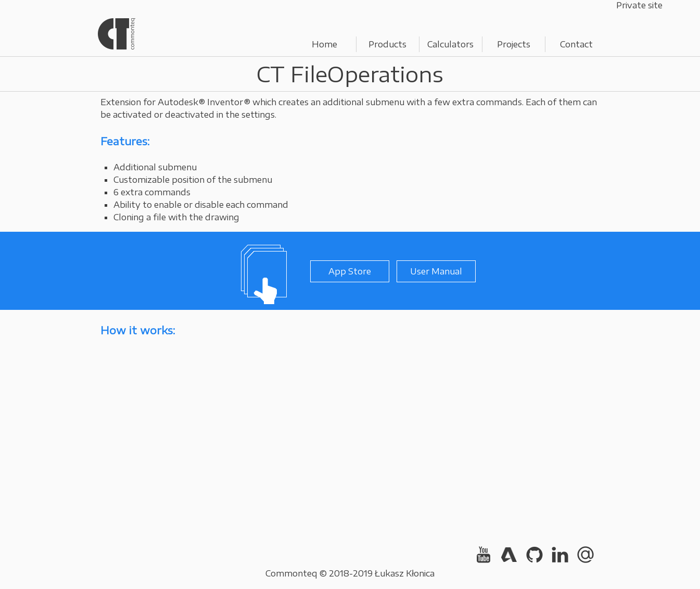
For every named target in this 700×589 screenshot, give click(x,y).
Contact (576, 44)
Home (324, 44)
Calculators (450, 44)
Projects (514, 44)
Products (387, 44)
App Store (350, 271)
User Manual (436, 271)
